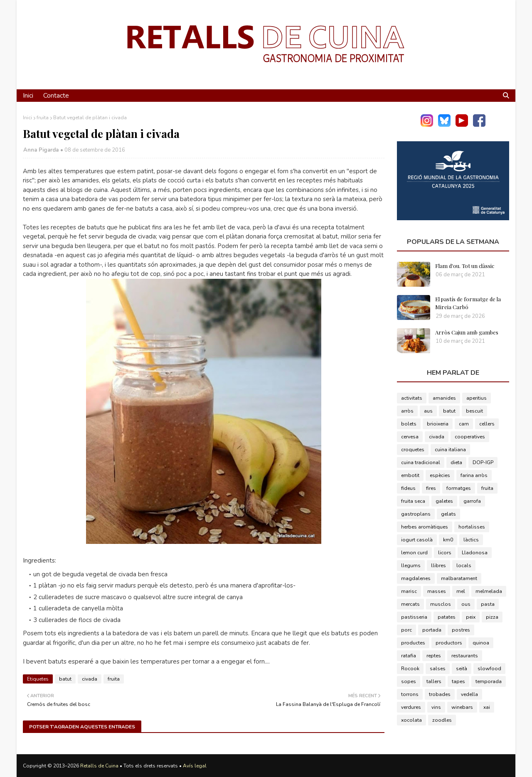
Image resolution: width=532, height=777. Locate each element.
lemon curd (414, 553)
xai (487, 707)
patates (447, 617)
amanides (444, 398)
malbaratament (459, 578)
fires (431, 488)
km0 (448, 540)
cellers (487, 424)
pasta (488, 604)
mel (461, 591)
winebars (462, 707)
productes (413, 643)
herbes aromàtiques (425, 527)
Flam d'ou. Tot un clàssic (465, 266)
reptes (434, 656)
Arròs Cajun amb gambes (467, 332)
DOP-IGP (483, 462)
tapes (458, 681)
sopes (409, 681)
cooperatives (470, 437)
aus (428, 411)
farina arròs (474, 475)
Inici (27, 118)
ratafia (409, 656)
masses (437, 591)
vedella (469, 694)
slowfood (489, 669)
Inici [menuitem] (28, 96)
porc (406, 630)
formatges (459, 488)
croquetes (413, 450)
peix (471, 617)
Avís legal (195, 766)
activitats (412, 398)
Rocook (410, 669)
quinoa (481, 643)
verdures (411, 707)
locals (464, 566)
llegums (411, 566)
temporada (489, 681)
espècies (440, 475)
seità (462, 669)
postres (461, 630)
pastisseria (414, 617)
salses (438, 669)
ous (466, 604)
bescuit (474, 411)
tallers (434, 681)
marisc (409, 591)
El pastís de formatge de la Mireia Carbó (468, 303)
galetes (444, 501)
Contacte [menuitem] (56, 96)
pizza (492, 617)
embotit (410, 475)
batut (65, 679)
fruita (43, 118)
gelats (448, 514)
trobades (440, 694)
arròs (407, 411)
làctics (471, 540)
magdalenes (416, 578)
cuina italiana (450, 450)
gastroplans (416, 514)
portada (432, 630)
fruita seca (413, 501)
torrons (410, 694)
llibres (438, 566)
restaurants (465, 656)
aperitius (477, 398)
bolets (409, 424)
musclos (441, 604)
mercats (410, 604)
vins (436, 707)
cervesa (410, 437)
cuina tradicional (421, 462)
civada (90, 679)
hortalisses (472, 527)
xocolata (411, 720)
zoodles (442, 720)
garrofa (472, 501)
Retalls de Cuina (99, 766)
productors (449, 643)
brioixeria (438, 424)
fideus (408, 488)
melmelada (489, 591)
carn (464, 424)
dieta (456, 462)
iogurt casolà (417, 540)
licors (445, 553)
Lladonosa (475, 553)
